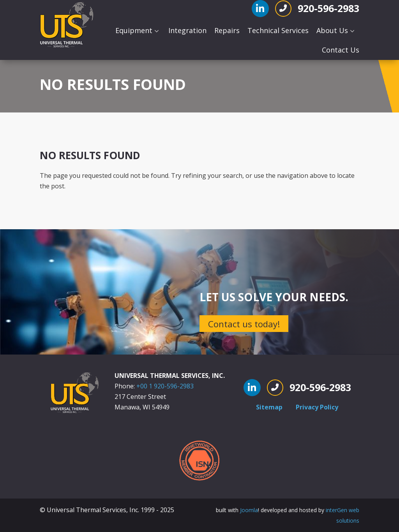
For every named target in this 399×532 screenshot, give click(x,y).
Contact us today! (244, 323)
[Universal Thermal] (68, 26)
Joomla (249, 510)
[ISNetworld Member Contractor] (199, 460)
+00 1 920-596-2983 (165, 386)
